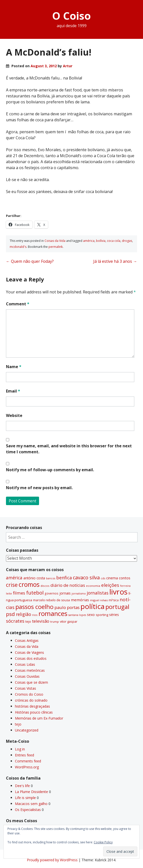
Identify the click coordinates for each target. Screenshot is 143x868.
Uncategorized (27, 730)
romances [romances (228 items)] (53, 614)
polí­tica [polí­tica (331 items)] (93, 606)
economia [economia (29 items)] (93, 586)
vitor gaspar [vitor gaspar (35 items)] (69, 621)
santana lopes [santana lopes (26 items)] (77, 615)
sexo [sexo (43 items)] (91, 615)
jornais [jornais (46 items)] (65, 593)
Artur (68, 66)
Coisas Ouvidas (27, 676)
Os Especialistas (28, 810)
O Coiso (71, 16)
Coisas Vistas (25, 688)
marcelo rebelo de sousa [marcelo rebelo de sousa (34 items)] (51, 600)
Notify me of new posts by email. (39, 488)
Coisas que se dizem (31, 682)
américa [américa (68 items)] (14, 578)
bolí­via (101, 241)
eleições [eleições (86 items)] (110, 585)
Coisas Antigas (27, 640)
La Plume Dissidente (31, 792)
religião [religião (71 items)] (24, 614)
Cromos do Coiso (29, 694)
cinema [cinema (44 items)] (112, 578)
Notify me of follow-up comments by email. (50, 470)
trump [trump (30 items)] (55, 622)
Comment (18, 304)
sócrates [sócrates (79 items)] (15, 621)
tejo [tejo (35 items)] (28, 621)
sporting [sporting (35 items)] (102, 615)
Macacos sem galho (31, 804)
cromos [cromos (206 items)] (29, 584)
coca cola (114, 241)
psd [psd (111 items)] (10, 614)
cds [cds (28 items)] (103, 578)
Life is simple (25, 798)
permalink (56, 247)
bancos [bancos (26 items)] (51, 578)
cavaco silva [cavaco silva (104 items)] (86, 577)
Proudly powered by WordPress (52, 860)
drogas (127, 241)
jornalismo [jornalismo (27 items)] (79, 593)
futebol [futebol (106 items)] (35, 593)
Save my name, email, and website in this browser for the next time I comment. (69, 449)
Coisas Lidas (25, 664)
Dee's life (22, 786)
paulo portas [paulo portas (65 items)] (67, 607)
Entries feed (24, 755)
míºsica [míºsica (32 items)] (114, 600)
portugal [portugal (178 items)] (117, 607)
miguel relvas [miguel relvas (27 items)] (99, 600)
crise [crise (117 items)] (12, 585)
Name (14, 367)
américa (89, 241)
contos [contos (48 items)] (125, 578)
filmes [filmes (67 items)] (19, 593)
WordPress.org (27, 767)
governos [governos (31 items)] (51, 593)
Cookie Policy (103, 842)
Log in (20, 749)
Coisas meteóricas (30, 670)
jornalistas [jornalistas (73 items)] (98, 593)
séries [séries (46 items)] (114, 614)
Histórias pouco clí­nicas (34, 712)
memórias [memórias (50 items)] (80, 600)
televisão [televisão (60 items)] (41, 621)
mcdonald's (18, 247)
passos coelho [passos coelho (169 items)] (34, 607)
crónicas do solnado (31, 700)
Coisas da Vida (55, 241)
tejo (18, 724)
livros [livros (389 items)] (119, 592)
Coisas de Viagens (29, 652)
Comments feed (28, 761)
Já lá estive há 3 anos (115, 261)
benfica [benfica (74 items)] (64, 578)
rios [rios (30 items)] (35, 615)
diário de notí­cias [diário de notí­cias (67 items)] (68, 585)
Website (14, 415)
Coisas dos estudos (31, 658)
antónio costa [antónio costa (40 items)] (34, 578)
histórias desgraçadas (32, 706)
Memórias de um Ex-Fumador (39, 718)
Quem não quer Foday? (30, 261)
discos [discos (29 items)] (45, 586)
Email (13, 391)
